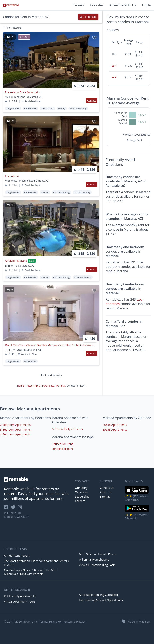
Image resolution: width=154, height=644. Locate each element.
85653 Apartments (115, 429)
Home (21, 386)
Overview (81, 492)
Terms (43, 621)
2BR (114, 66)
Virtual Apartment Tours (20, 601)
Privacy (81, 621)
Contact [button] (92, 101)
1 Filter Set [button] (88, 17)
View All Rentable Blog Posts (97, 565)
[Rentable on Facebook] (7, 508)
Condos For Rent (62, 449)
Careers (78, 5)
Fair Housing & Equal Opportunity (101, 600)
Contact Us (107, 488)
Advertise (106, 492)
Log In (146, 5)
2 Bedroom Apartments (15, 425)
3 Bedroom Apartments (15, 429)
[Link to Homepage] (11, 5)
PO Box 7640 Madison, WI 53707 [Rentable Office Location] (16, 515)
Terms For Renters (61, 621)
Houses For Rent (62, 444)
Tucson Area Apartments (40, 386)
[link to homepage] (37, 479)
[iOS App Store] (137, 493)
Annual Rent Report (17, 555)
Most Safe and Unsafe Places (98, 554)
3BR (114, 77)
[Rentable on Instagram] (21, 508)
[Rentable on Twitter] (14, 508)
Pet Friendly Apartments (67, 429)
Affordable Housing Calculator (99, 595)
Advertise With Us (123, 5)
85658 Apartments (115, 425)
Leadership (82, 496)
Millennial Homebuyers (94, 559)
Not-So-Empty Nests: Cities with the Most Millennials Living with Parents (31, 572)
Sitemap (105, 496)
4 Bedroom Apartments (15, 434)
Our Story (81, 488)
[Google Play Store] (137, 511)
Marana (61, 386)
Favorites (97, 5)
